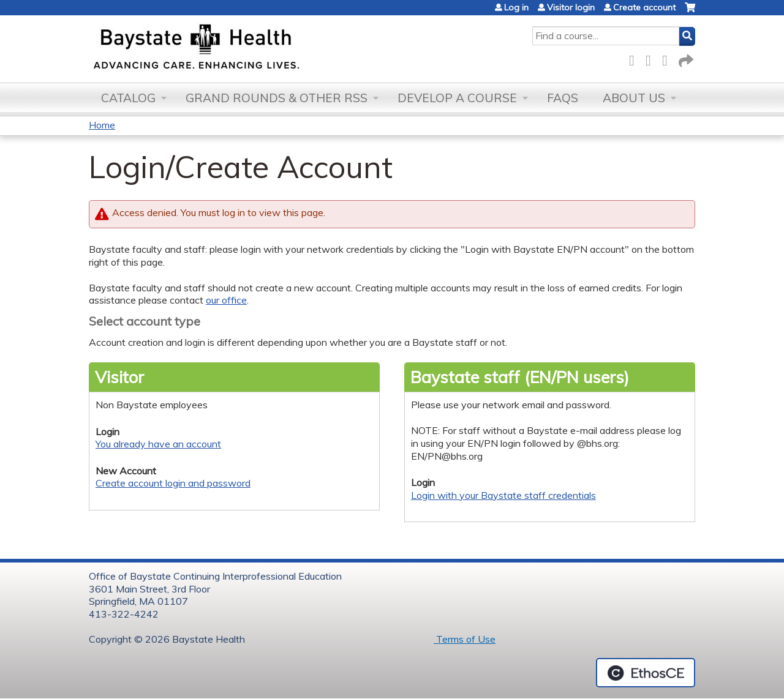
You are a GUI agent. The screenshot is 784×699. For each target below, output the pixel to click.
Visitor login (571, 7)
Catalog (128, 98)
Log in (516, 7)
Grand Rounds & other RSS (277, 98)
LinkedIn (668, 58)
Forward (685, 58)
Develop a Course (457, 98)
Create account (644, 7)
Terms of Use (465, 639)
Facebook (635, 58)
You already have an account (158, 444)
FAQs (563, 98)
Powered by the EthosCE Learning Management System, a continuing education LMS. (646, 673)
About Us (634, 98)
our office (226, 300)
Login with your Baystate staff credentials (503, 495)
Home (102, 125)
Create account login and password (173, 483)
